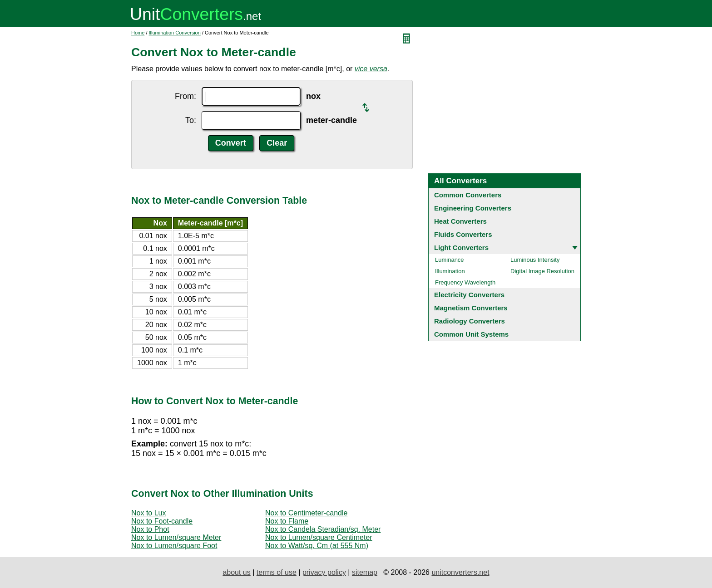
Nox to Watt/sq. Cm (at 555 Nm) (317, 546)
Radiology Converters (470, 321)
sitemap (365, 572)
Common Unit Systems (471, 334)
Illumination (450, 271)
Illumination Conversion (175, 33)
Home (138, 33)
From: (185, 96)
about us (236, 572)
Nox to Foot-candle (162, 521)
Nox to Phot (150, 529)
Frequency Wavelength (465, 282)
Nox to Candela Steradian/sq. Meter (323, 529)
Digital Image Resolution (542, 271)
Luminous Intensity (535, 260)
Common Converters (468, 195)
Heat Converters (460, 221)
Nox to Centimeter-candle (306, 513)
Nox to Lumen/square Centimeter (319, 537)
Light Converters (461, 247)
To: (191, 120)
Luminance (450, 260)
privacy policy (324, 572)
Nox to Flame (287, 521)
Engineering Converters (473, 208)
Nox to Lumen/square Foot (174, 546)
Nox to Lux (148, 513)
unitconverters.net (460, 572)
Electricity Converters (469, 295)
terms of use (277, 572)
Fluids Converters (463, 234)
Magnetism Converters (471, 308)
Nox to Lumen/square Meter (176, 537)
